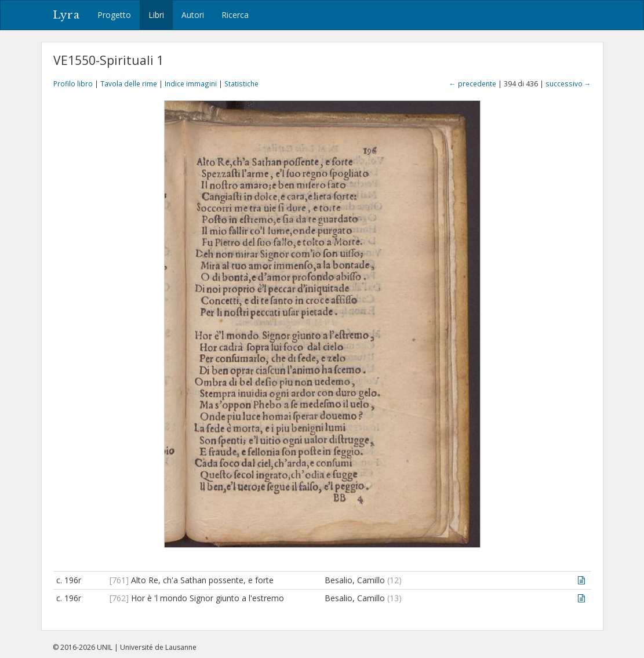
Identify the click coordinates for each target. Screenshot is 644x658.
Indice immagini (191, 83)
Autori (193, 15)
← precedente (473, 83)
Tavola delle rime (129, 83)
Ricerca (235, 15)
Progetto (114, 15)
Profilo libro (73, 83)
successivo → (568, 83)
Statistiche (241, 83)
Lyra (66, 15)
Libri (156, 15)
